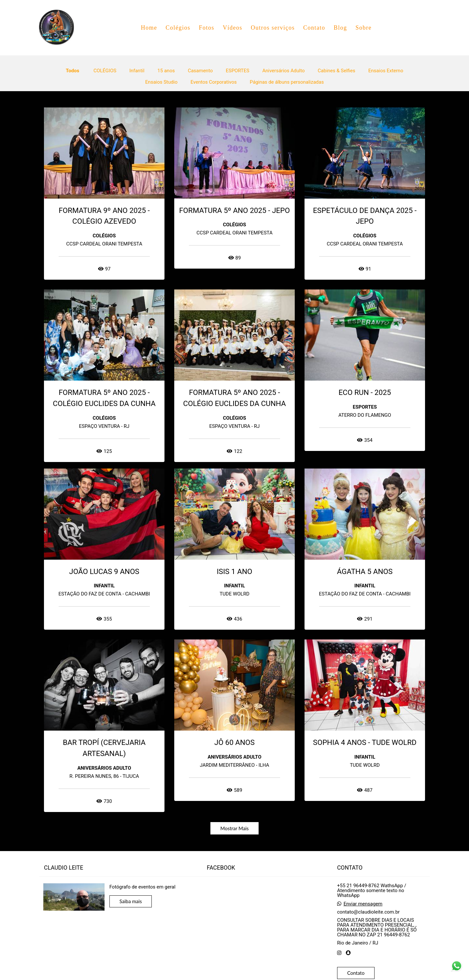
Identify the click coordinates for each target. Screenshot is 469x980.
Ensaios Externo (386, 71)
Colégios (178, 28)
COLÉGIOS (105, 71)
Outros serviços (273, 28)
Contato (314, 28)
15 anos (166, 71)
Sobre (363, 28)
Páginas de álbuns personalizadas (287, 82)
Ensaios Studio (161, 82)
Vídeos (233, 28)
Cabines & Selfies (337, 71)
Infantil (137, 71)
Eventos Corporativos (214, 82)
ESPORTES (237, 71)
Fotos (206, 28)
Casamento (200, 71)
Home (149, 28)
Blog (340, 28)
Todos (72, 71)
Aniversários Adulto (283, 71)
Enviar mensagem (363, 904)
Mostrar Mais (234, 828)
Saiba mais (131, 901)
